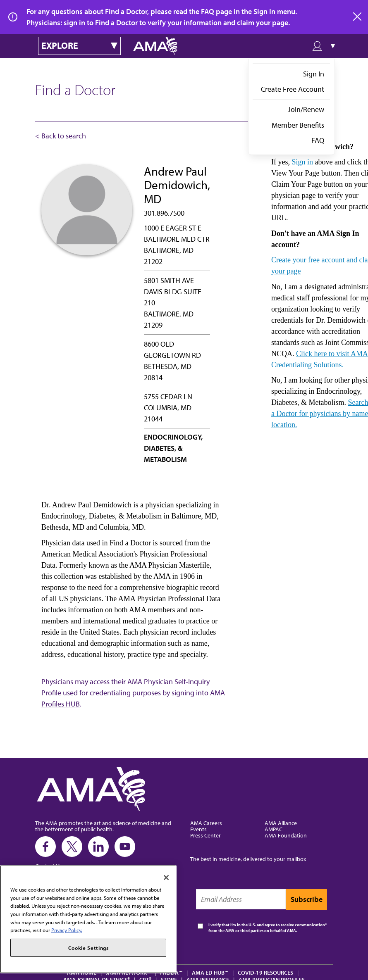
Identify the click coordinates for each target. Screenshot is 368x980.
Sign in (302, 162)
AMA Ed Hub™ (210, 972)
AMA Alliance (281, 823)
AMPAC (274, 829)
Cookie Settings (88, 948)
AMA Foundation (286, 835)
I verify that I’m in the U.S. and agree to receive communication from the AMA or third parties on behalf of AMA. (267, 928)
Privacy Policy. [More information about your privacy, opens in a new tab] (67, 930)
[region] (88, 919)
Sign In (314, 74)
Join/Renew (306, 109)
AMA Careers (206, 823)
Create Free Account (293, 89)
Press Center (206, 835)
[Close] (166, 878)
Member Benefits (298, 125)
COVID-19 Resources (265, 972)
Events (198, 829)
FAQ (318, 140)
